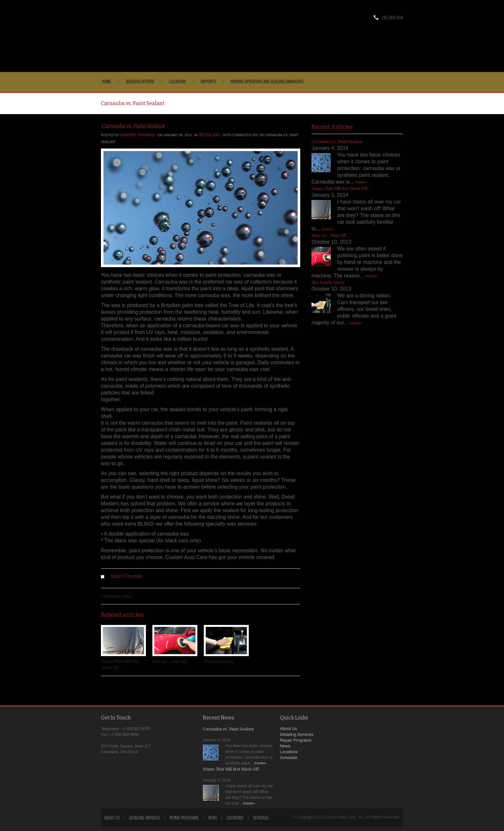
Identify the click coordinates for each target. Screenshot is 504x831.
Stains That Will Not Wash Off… (120, 664)
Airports (208, 81)
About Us (288, 729)
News (285, 746)
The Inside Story (219, 661)
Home (106, 81)
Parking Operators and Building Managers (267, 81)
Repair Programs (296, 740)
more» (361, 182)
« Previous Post (116, 596)
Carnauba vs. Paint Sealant (133, 126)
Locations (177, 81)
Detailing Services (297, 734)
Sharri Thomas (138, 135)
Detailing (209, 135)
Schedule (289, 758)
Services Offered (140, 81)
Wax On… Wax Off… (171, 661)
